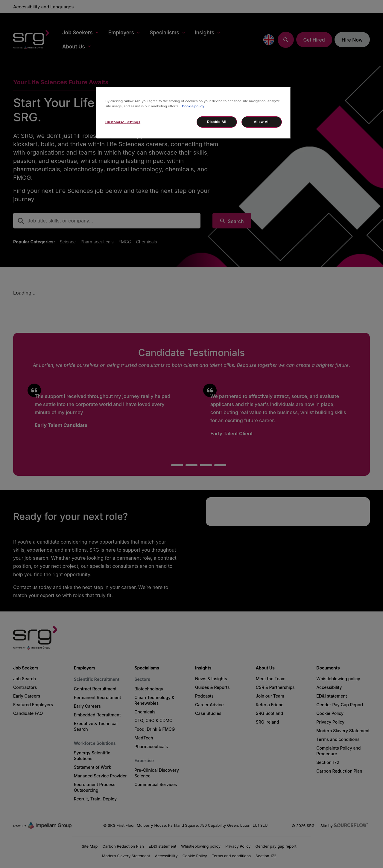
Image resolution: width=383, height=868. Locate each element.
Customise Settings (123, 122)
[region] (194, 113)
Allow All (262, 122)
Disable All (217, 122)
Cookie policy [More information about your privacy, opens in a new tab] (193, 106)
